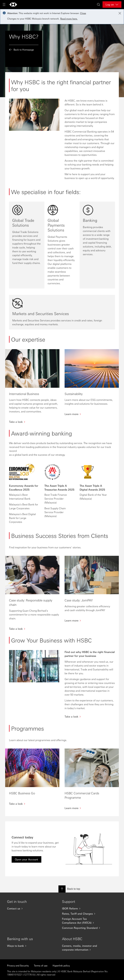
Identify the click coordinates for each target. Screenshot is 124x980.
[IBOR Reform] (83, 908)
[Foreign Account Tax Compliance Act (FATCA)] (83, 921)
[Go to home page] (13, 5)
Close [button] (83, 13)
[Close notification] (120, 13)
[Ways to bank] (28, 946)
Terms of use (41, 965)
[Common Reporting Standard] (83, 928)
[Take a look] (90, 717)
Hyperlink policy (61, 965)
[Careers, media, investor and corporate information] (83, 948)
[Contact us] (28, 908)
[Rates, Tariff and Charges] (83, 914)
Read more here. (69, 19)
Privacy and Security (18, 965)
